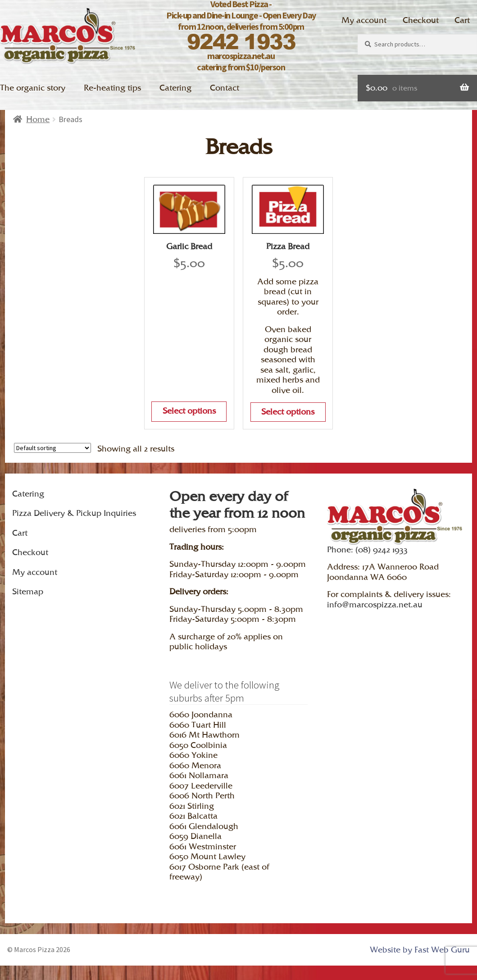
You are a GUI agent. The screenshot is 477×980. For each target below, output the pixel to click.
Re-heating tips (112, 88)
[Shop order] (52, 448)
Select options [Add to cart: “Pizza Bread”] (288, 412)
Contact (225, 88)
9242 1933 (241, 41)
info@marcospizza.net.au (375, 604)
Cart (462, 20)
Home (38, 119)
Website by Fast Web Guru (420, 950)
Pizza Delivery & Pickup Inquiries (74, 513)
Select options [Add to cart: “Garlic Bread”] (189, 411)
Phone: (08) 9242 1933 (367, 549)
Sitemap (28, 591)
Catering (175, 88)
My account (364, 20)
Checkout (421, 20)
